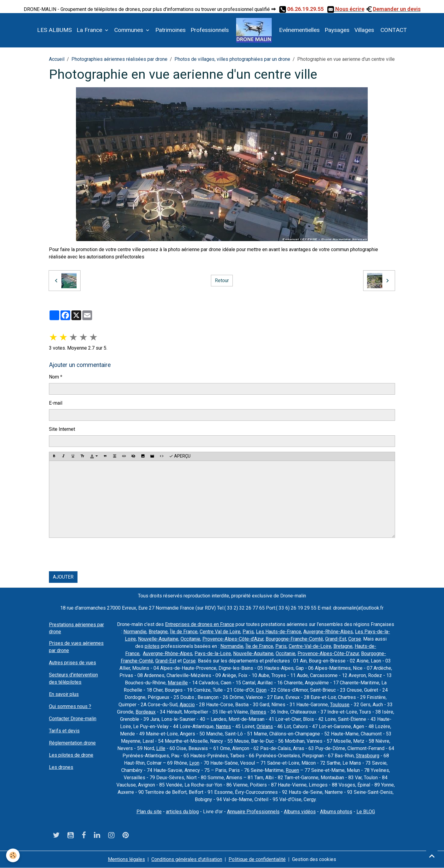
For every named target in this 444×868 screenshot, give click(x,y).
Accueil (57, 59)
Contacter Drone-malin (73, 719)
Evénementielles (299, 30)
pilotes (152, 646)
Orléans (265, 726)
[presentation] (95, 555)
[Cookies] (13, 855)
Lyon (194, 763)
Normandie (135, 632)
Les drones (61, 767)
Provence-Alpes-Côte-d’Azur (233, 639)
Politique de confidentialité (257, 859)
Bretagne (158, 632)
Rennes (258, 712)
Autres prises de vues (72, 663)
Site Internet (62, 429)
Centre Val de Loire (220, 632)
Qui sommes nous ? (70, 706)
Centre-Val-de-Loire (310, 646)
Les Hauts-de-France (279, 632)
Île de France (184, 632)
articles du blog (182, 812)
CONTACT (393, 30)
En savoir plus (64, 694)
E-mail (56, 403)
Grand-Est (336, 639)
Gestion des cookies (314, 859)
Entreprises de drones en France (200, 624)
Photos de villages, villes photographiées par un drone (232, 59)
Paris (248, 632)
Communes (129, 30)
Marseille (178, 683)
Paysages (337, 30)
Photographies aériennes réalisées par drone (119, 59)
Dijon (261, 690)
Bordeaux (146, 712)
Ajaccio (187, 705)
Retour (222, 280)
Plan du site (149, 812)
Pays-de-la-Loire (213, 654)
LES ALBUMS (54, 30)
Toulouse (340, 705)
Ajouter (63, 577)
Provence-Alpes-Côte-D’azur (328, 654)
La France (90, 30)
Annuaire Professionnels (253, 812)
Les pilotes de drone (71, 755)
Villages (364, 30)
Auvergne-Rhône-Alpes (328, 632)
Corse (355, 639)
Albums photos (336, 812)
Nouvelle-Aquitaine (158, 639)
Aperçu (180, 456)
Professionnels (210, 30)
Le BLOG (366, 812)
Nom (54, 377)
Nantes (223, 726)
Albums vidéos (300, 812)
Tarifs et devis (64, 731)
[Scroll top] (432, 856)
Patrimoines (170, 30)
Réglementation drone (72, 743)
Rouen (292, 770)
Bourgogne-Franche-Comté (294, 639)
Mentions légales (126, 859)
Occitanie (190, 639)
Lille (161, 748)
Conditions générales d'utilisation (187, 859)
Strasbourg (368, 756)
